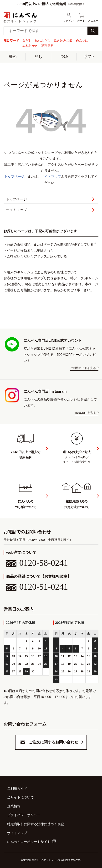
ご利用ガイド (17, 788)
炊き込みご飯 (63, 41)
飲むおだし (43, 41)
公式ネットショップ (20, 17)
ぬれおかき (30, 46)
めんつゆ (82, 41)
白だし (27, 41)
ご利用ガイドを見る (83, 368)
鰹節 (13, 57)
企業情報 (14, 806)
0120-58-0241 (37, 563)
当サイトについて (20, 797)
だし (38, 57)
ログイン (68, 17)
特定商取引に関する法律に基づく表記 (36, 824)
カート (81, 17)
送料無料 (47, 46)
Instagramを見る (85, 413)
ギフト (89, 57)
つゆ (64, 57)
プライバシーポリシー (24, 815)
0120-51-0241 (37, 587)
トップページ (14, 176)
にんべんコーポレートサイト (29, 842)
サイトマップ (51, 176)
